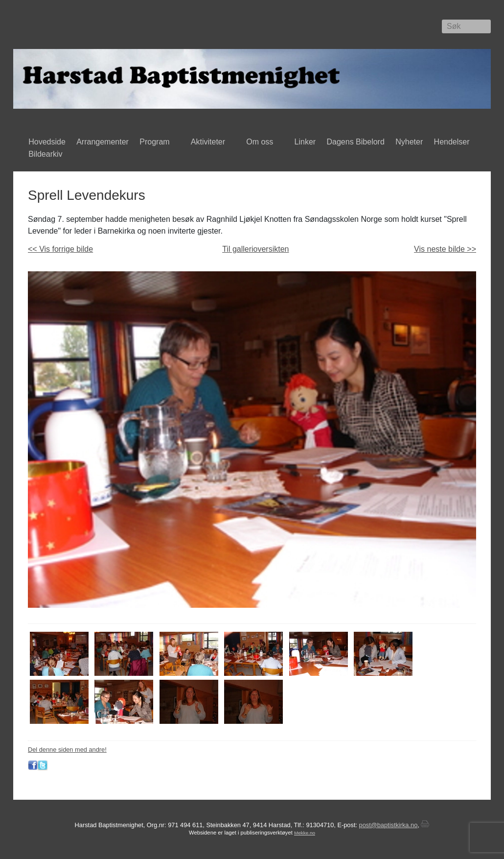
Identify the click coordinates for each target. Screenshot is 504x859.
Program (157, 143)
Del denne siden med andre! (67, 750)
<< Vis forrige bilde (60, 249)
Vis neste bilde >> (445, 249)
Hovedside (47, 142)
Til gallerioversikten (255, 249)
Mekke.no (305, 833)
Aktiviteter (210, 143)
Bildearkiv (48, 155)
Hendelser (454, 143)
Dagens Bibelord (356, 142)
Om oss (262, 143)
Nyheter (409, 142)
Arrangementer (103, 142)
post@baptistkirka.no (389, 825)
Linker (305, 142)
